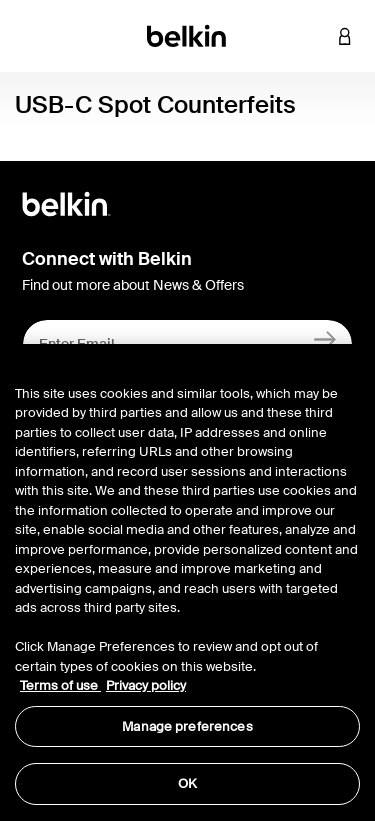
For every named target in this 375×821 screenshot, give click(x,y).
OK (187, 783)
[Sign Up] (325, 339)
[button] (315, 36)
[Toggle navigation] (31, 36)
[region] (187, 582)
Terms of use (60, 685)
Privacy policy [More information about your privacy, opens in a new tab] (146, 685)
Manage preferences (187, 726)
